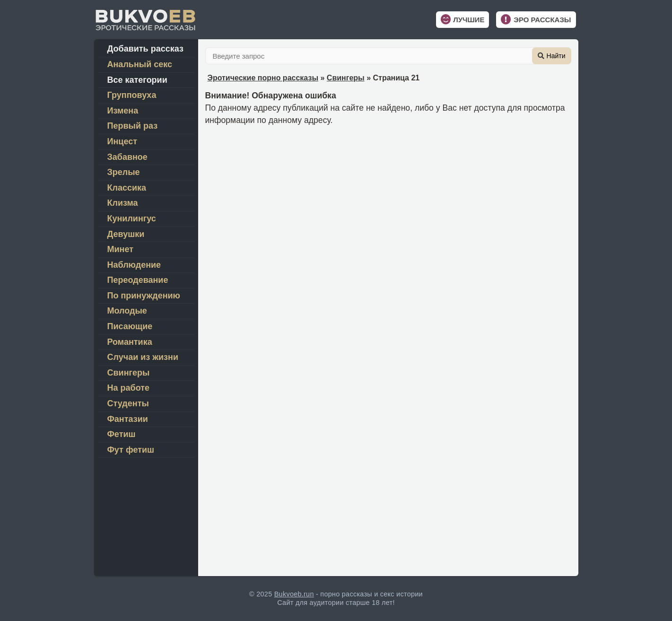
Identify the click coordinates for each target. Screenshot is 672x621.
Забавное (127, 157)
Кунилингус (132, 219)
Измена (123, 111)
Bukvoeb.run (294, 594)
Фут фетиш (131, 450)
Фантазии (128, 419)
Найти (556, 56)
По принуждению (144, 296)
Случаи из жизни (143, 357)
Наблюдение (134, 265)
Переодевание (138, 280)
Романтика (130, 342)
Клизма (123, 203)
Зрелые (124, 172)
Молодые (127, 311)
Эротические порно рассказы (263, 78)
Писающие (130, 326)
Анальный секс (140, 64)
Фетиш (122, 434)
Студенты (128, 403)
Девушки (126, 234)
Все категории (137, 80)
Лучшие (469, 20)
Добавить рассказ (145, 49)
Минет (121, 249)
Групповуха (132, 95)
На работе (129, 388)
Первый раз (133, 126)
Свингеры (346, 78)
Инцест (122, 141)
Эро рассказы (542, 20)
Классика (127, 188)
